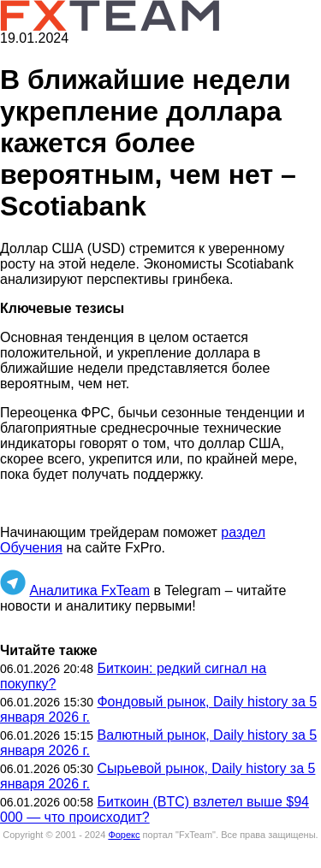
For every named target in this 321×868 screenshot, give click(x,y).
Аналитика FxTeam (89, 590)
